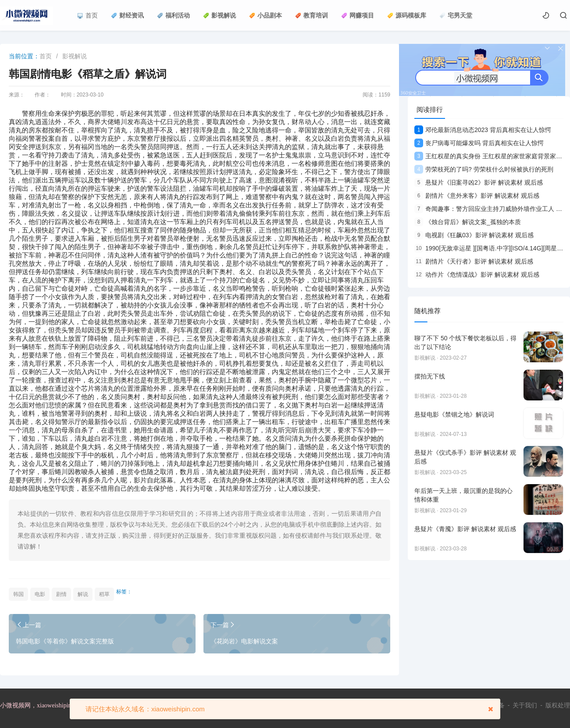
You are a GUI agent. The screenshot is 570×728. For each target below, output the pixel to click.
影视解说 (219, 15)
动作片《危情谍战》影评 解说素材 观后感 (477, 275)
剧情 (61, 594)
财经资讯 (127, 15)
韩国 (18, 594)
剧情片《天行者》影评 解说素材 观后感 (474, 261)
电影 (40, 594)
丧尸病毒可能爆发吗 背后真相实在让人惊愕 (479, 143)
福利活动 (173, 15)
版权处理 (558, 705)
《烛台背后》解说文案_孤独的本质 (468, 222)
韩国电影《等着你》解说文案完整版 (65, 641)
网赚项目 (358, 15)
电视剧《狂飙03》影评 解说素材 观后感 (474, 235)
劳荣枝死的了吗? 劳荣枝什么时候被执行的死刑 (484, 169)
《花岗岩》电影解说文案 (244, 641)
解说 (83, 594)
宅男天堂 (456, 15)
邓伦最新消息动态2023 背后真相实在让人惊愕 (483, 130)
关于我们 (525, 705)
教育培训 (312, 15)
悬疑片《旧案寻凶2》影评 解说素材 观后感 (479, 182)
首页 (87, 15)
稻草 (104, 594)
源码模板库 (407, 15)
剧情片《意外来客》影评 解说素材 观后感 (477, 196)
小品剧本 (265, 15)
